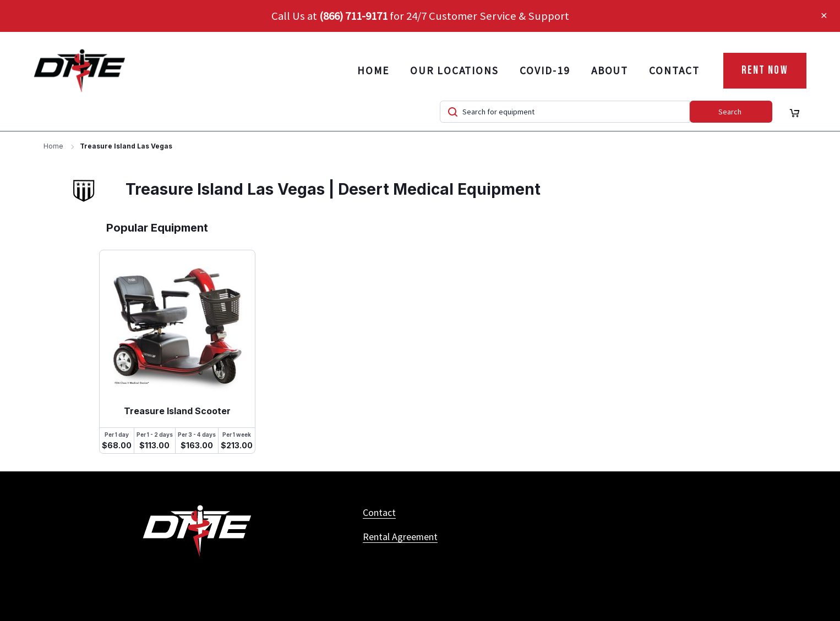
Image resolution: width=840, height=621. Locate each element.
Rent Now (765, 70)
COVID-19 (545, 70)
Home (373, 70)
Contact (674, 70)
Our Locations (454, 70)
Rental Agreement (400, 537)
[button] (824, 16)
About (610, 70)
